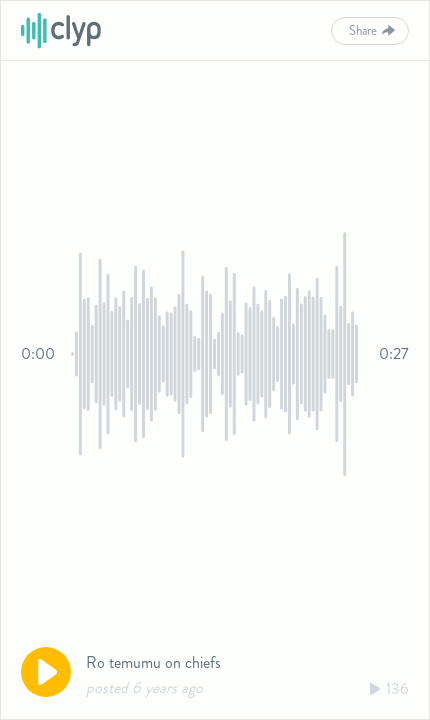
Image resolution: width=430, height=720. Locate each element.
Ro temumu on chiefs (153, 662)
